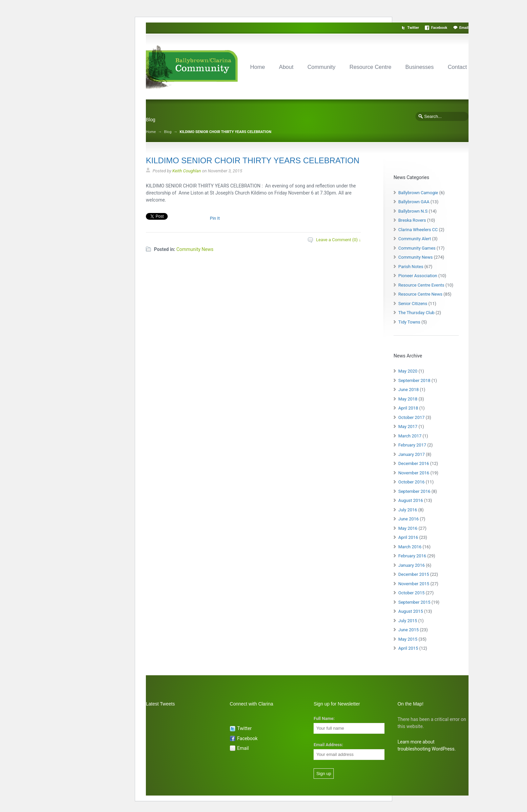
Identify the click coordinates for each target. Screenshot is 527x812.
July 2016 (408, 510)
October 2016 (411, 482)
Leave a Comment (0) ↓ (338, 240)
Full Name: (324, 718)
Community (321, 67)
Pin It (215, 218)
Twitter (413, 28)
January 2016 (412, 565)
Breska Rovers (412, 220)
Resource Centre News (420, 294)
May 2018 (408, 399)
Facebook (439, 28)
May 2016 (408, 528)
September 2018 (414, 380)
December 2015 (414, 574)
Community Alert (415, 239)
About (286, 67)
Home (257, 67)
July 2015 (408, 621)
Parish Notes (411, 267)
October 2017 (411, 417)
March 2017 (410, 436)
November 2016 (414, 473)
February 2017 (412, 445)
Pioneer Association (418, 276)
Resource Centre (371, 67)
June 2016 (409, 519)
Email (464, 28)
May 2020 (408, 371)
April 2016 (408, 537)
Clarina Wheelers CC (418, 230)
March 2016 (410, 547)
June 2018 (409, 390)
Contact (457, 67)
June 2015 (409, 630)
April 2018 (408, 408)
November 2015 (414, 584)
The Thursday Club (416, 313)
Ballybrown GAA (414, 202)
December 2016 (414, 463)
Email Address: (328, 745)
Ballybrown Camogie (418, 193)
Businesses (419, 67)
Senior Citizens (413, 304)
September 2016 (414, 491)
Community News (195, 249)
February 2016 (412, 556)
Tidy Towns (409, 322)
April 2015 (408, 648)
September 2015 (414, 602)
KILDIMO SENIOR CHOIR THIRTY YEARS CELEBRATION (253, 160)
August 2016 (411, 500)
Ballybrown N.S (413, 211)
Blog (168, 132)
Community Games (417, 248)
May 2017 (408, 426)
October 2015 (411, 593)
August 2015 (411, 611)
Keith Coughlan (187, 171)
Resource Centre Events (421, 285)
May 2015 (408, 639)
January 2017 (412, 454)
